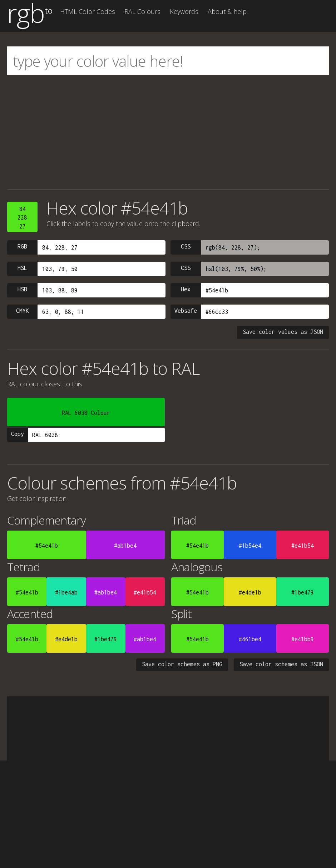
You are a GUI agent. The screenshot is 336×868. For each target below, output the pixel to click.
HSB (22, 289)
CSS (186, 246)
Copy (18, 434)
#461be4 (250, 639)
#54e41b (47, 546)
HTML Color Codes (88, 11)
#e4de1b (250, 592)
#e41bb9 (303, 639)
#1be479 (303, 592)
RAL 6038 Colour (86, 413)
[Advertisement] (168, 132)
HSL (22, 268)
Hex (186, 289)
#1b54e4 (250, 546)
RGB (22, 246)
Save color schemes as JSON (281, 664)
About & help (227, 11)
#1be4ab (66, 592)
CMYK (23, 311)
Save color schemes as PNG (182, 664)
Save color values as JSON (283, 332)
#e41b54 (303, 546)
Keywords (184, 11)
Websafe (186, 311)
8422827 (22, 218)
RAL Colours (142, 11)
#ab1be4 (125, 546)
